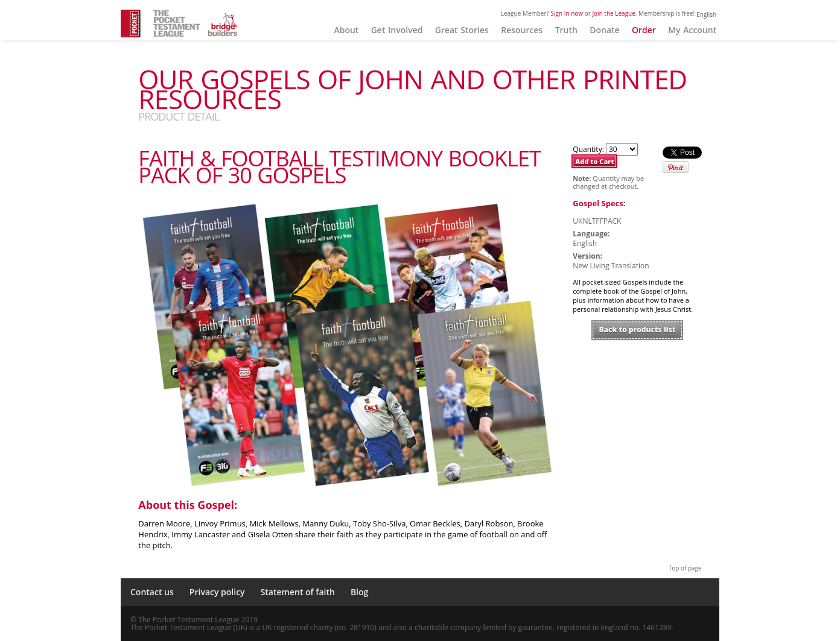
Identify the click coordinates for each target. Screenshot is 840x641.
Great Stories (462, 30)
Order (644, 30)
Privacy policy (217, 592)
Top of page (685, 568)
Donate (604, 30)
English (706, 14)
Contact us (152, 592)
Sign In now (567, 13)
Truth (566, 30)
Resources (522, 30)
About (346, 30)
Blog (359, 592)
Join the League (613, 13)
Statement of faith (298, 592)
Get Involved (397, 30)
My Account (692, 30)
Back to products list (638, 330)
